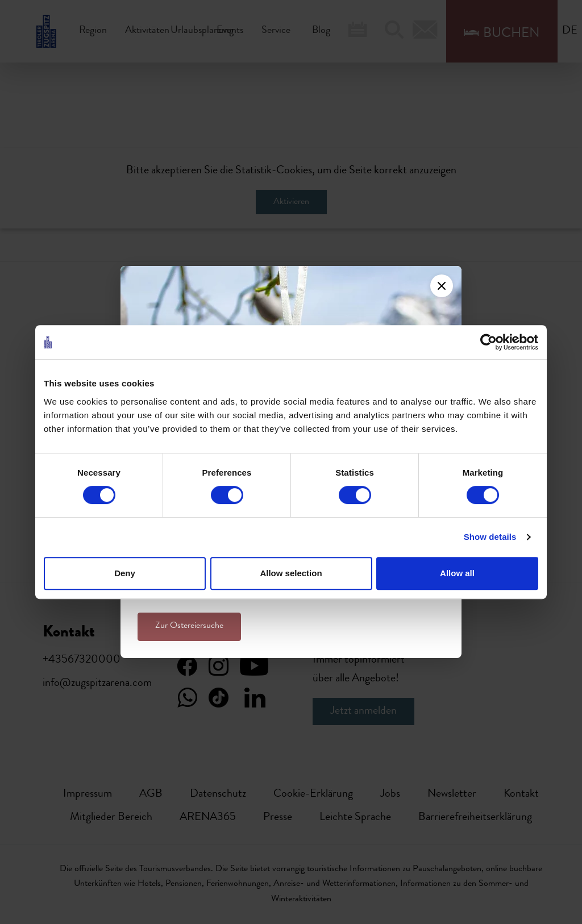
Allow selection (291, 573)
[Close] (442, 286)
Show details (490, 537)
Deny (125, 573)
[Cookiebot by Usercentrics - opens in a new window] (489, 342)
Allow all (457, 573)
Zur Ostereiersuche (189, 626)
